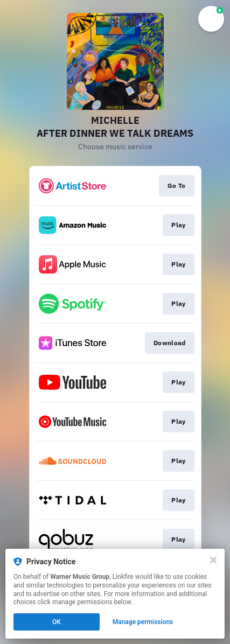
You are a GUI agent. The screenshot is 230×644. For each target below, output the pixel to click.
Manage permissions (143, 622)
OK (57, 622)
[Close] (213, 560)
